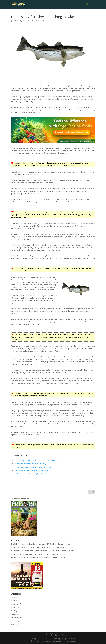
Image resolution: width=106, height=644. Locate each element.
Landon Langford (19, 21)
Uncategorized (16, 624)
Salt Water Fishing (17, 617)
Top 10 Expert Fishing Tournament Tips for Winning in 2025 (35, 470)
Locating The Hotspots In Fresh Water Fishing (30, 464)
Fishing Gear (15, 601)
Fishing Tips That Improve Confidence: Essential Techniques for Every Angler (38, 554)
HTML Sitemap (55, 641)
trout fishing (15, 621)
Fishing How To (16, 604)
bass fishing (40, 21)
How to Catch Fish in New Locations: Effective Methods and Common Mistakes (39, 558)
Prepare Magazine (69, 641)
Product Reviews (16, 614)
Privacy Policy (35, 641)
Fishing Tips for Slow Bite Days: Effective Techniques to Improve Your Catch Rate (39, 547)
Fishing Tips (15, 607)
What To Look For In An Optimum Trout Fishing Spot (33, 467)
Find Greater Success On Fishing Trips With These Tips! (33, 474)
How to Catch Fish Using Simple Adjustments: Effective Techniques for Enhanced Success (42, 551)
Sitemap (45, 641)
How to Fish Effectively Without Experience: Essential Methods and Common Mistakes (41, 544)
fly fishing (14, 611)
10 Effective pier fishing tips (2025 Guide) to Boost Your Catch (36, 460)
